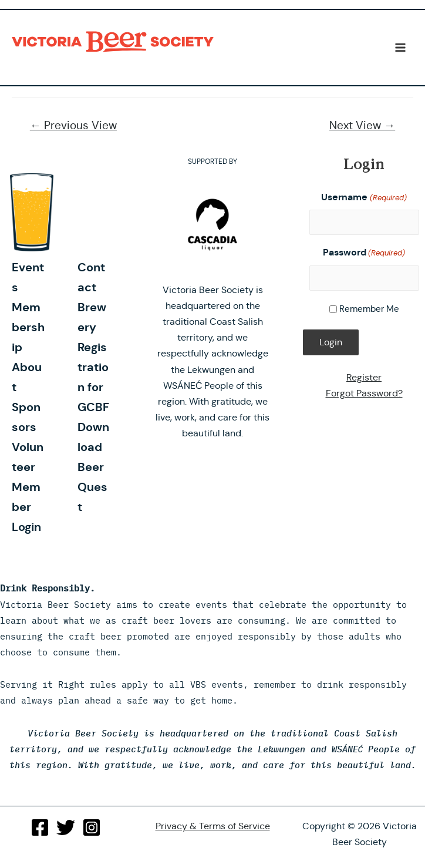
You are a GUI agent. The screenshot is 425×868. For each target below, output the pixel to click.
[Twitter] (66, 827)
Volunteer (28, 457)
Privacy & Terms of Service (213, 826)
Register (364, 377)
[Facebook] (40, 827)
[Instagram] (92, 827)
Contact (91, 277)
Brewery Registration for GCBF (93, 357)
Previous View (73, 125)
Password (364, 253)
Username (364, 198)
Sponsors (26, 417)
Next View (362, 125)
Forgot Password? (364, 393)
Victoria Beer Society (116, 42)
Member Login (26, 507)
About (27, 377)
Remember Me (369, 309)
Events (28, 277)
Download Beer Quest (93, 467)
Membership (28, 327)
